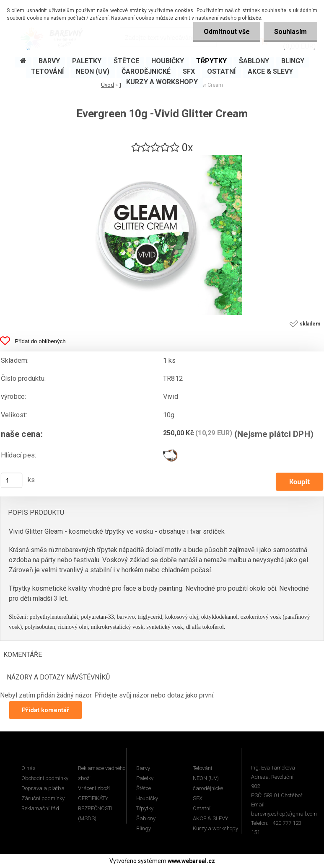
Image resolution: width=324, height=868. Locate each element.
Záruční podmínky (43, 798)
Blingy (144, 828)
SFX (198, 798)
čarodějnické (208, 788)
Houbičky (147, 798)
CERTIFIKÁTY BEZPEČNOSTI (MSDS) (95, 808)
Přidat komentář (45, 710)
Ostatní (202, 808)
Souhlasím (290, 32)
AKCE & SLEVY (210, 818)
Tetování (202, 768)
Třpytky (145, 808)
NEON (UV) (206, 778)
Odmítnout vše (227, 32)
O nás (29, 768)
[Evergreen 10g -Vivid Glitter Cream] (162, 158)
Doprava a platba (43, 788)
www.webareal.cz (191, 861)
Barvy (143, 768)
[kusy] (12, 480)
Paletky (145, 778)
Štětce (144, 788)
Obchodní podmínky (45, 778)
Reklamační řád (40, 808)
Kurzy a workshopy (215, 828)
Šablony (146, 818)
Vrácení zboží (94, 788)
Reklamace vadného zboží (102, 773)
